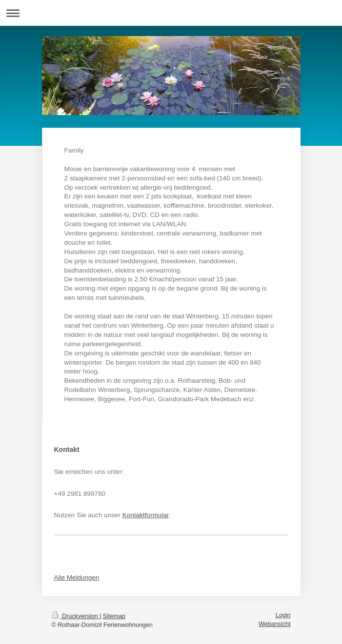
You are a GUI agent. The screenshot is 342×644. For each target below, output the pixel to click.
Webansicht (275, 624)
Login (283, 615)
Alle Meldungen (77, 577)
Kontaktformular (146, 515)
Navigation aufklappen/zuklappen (171, 13)
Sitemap (114, 616)
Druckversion (76, 616)
